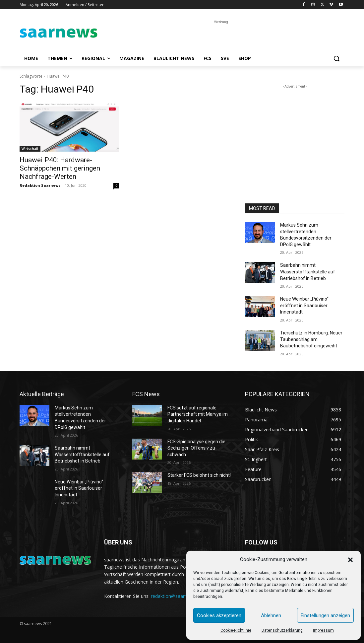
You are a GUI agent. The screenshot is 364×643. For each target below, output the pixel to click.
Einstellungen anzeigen (325, 615)
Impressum (323, 630)
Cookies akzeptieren (219, 615)
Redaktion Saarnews (40, 185)
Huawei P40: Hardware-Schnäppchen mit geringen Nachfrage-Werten (60, 168)
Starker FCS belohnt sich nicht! (199, 475)
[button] (350, 560)
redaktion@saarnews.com (179, 596)
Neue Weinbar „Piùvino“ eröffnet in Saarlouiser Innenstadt (304, 305)
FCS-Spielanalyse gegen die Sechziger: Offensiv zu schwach (196, 448)
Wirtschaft (30, 149)
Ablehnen (271, 615)
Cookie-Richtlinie (236, 630)
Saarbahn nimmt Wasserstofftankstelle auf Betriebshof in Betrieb (308, 272)
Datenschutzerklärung (282, 630)
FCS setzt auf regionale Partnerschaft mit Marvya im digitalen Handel (198, 414)
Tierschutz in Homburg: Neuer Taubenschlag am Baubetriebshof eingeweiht (311, 339)
